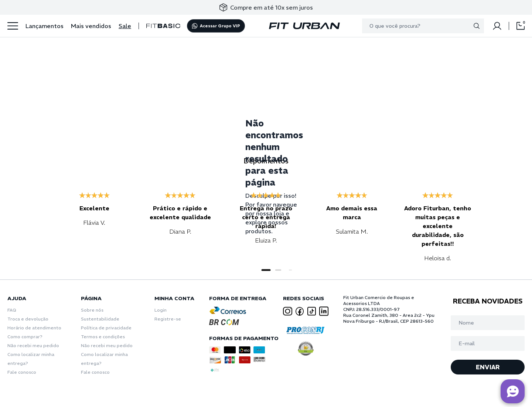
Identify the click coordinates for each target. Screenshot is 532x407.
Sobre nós (92, 310)
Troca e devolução (28, 319)
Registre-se (168, 319)
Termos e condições (103, 337)
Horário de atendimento (34, 328)
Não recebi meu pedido (33, 345)
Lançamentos (45, 26)
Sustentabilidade (100, 319)
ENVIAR (488, 367)
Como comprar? (25, 337)
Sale (125, 26)
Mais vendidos (91, 26)
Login (161, 310)
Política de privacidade (106, 328)
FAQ (12, 310)
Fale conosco (22, 372)
